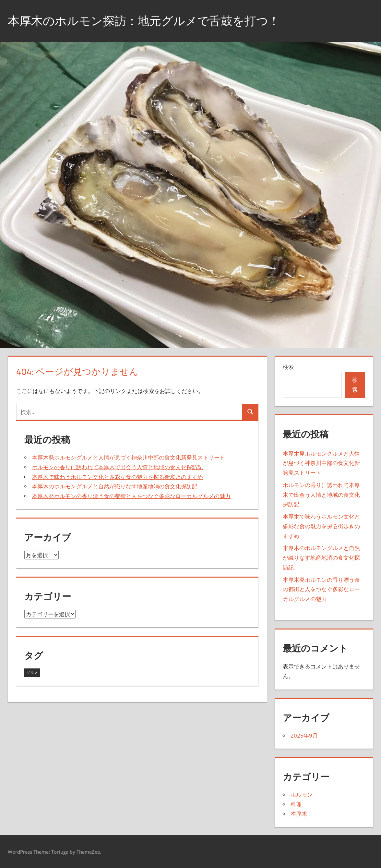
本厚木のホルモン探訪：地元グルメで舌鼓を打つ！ (144, 21)
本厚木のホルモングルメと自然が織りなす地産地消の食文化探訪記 (115, 486)
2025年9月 (304, 735)
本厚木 (299, 814)
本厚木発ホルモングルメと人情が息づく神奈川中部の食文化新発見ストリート (129, 457)
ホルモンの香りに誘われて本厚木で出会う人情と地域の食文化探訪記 (118, 467)
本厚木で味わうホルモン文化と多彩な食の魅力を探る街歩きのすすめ (118, 477)
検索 (288, 367)
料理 (296, 804)
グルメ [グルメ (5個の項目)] (32, 672)
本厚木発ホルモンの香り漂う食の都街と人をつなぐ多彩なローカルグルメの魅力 (131, 496)
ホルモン (302, 795)
